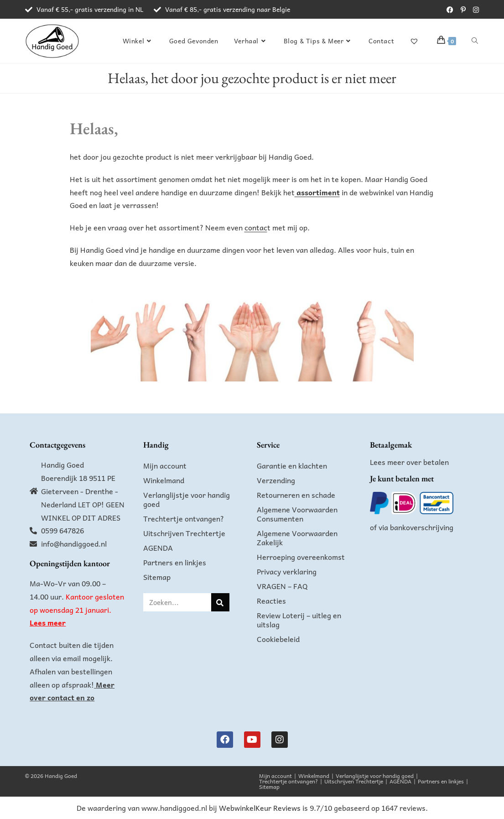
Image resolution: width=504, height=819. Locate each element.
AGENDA (158, 548)
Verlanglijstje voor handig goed (187, 499)
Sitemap (157, 577)
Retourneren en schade (296, 495)
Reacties (271, 600)
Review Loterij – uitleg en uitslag (299, 620)
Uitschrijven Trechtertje (184, 533)
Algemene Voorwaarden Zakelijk (297, 537)
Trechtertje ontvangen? (184, 518)
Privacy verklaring (287, 571)
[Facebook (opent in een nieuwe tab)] (450, 10)
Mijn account (165, 465)
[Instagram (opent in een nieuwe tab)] (474, 10)
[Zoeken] (220, 602)
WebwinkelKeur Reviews (260, 808)
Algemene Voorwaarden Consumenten (297, 514)
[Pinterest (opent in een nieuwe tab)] (463, 10)
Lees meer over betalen (409, 462)
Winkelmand (164, 480)
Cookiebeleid (278, 639)
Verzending (276, 480)
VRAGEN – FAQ (282, 586)
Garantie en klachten (292, 465)
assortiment (317, 192)
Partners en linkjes (175, 562)
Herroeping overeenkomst (301, 557)
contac (256, 227)
